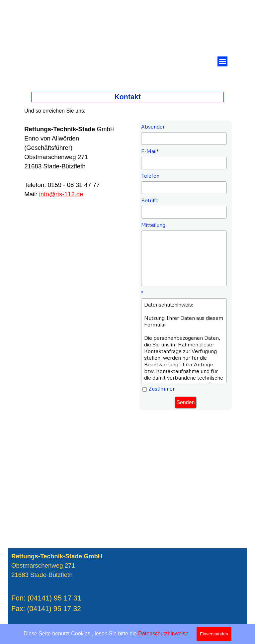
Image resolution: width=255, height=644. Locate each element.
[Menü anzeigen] (222, 61)
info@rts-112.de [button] (61, 194)
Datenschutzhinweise (163, 634)
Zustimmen (162, 389)
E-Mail (150, 151)
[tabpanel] (75, 152)
